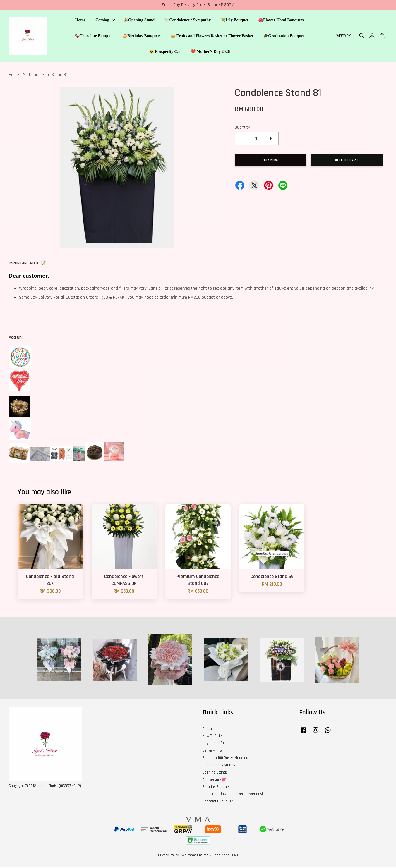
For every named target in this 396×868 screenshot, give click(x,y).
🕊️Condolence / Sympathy (187, 21)
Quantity (242, 128)
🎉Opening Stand (139, 21)
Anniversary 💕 (215, 781)
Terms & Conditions (214, 856)
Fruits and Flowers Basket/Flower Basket (235, 795)
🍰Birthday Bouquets (141, 36)
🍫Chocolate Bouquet (94, 36)
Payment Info (213, 744)
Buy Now (271, 161)
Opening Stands (215, 773)
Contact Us (211, 730)
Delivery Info (212, 751)
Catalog (105, 21)
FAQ (235, 856)
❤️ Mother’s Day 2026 (210, 52)
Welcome (189, 856)
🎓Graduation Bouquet (284, 36)
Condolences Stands (219, 766)
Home (80, 21)
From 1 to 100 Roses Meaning (225, 759)
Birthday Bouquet (216, 788)
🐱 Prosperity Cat (165, 52)
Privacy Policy (168, 856)
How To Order (213, 737)
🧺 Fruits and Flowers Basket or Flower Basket (212, 36)
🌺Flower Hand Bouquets (281, 21)
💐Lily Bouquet (235, 21)
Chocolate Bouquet (218, 802)
